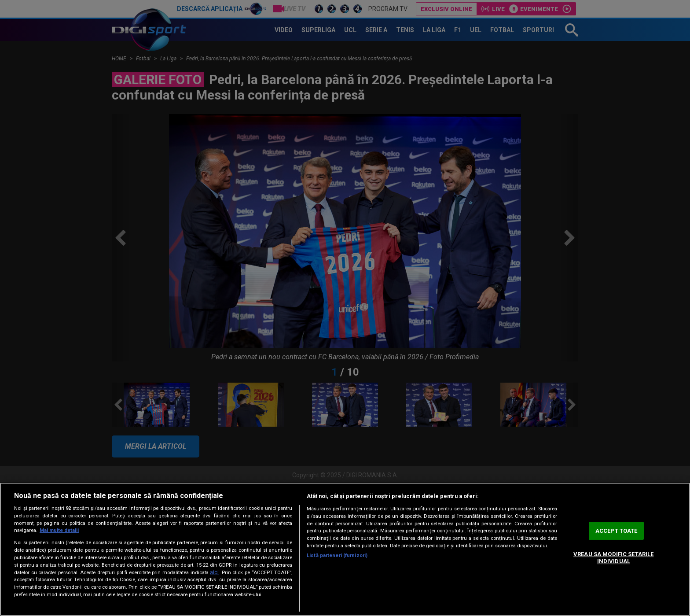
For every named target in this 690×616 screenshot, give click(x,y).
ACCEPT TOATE (617, 531)
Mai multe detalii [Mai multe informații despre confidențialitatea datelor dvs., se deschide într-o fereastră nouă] (59, 530)
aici (214, 572)
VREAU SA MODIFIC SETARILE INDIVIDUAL (613, 558)
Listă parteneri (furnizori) (337, 555)
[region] (345, 549)
